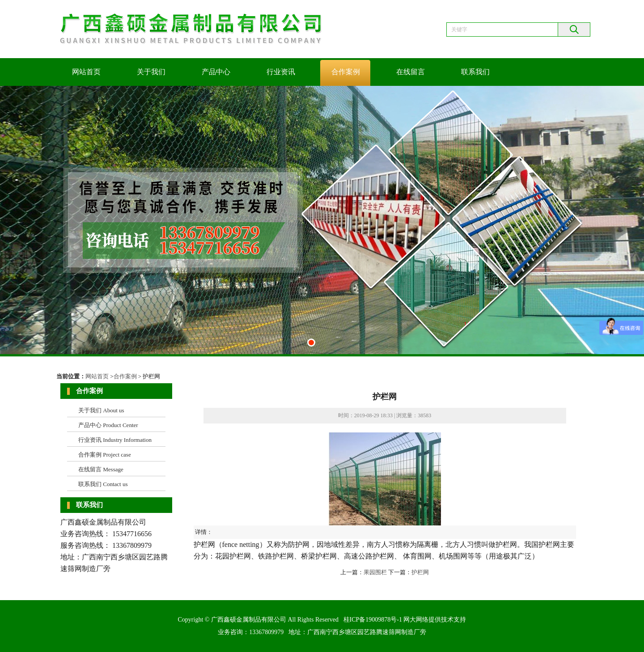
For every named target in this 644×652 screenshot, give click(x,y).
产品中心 (216, 72)
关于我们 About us (101, 410)
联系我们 (475, 72)
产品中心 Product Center (108, 425)
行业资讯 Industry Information (115, 440)
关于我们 (151, 72)
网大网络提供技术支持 (435, 620)
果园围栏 (375, 572)
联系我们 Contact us (103, 484)
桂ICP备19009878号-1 (373, 620)
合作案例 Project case (105, 455)
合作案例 (346, 72)
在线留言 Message (101, 469)
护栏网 (420, 572)
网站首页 (86, 72)
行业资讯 (281, 72)
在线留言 (411, 72)
